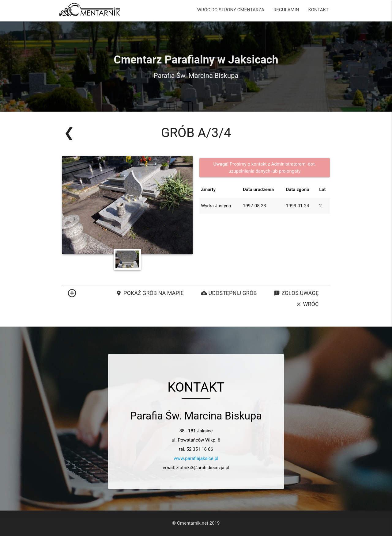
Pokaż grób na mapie (150, 293)
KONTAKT (318, 10)
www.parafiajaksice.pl (196, 458)
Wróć (307, 304)
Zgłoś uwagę (296, 293)
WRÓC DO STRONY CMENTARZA (231, 10)
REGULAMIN (286, 10)
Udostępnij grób (229, 293)
